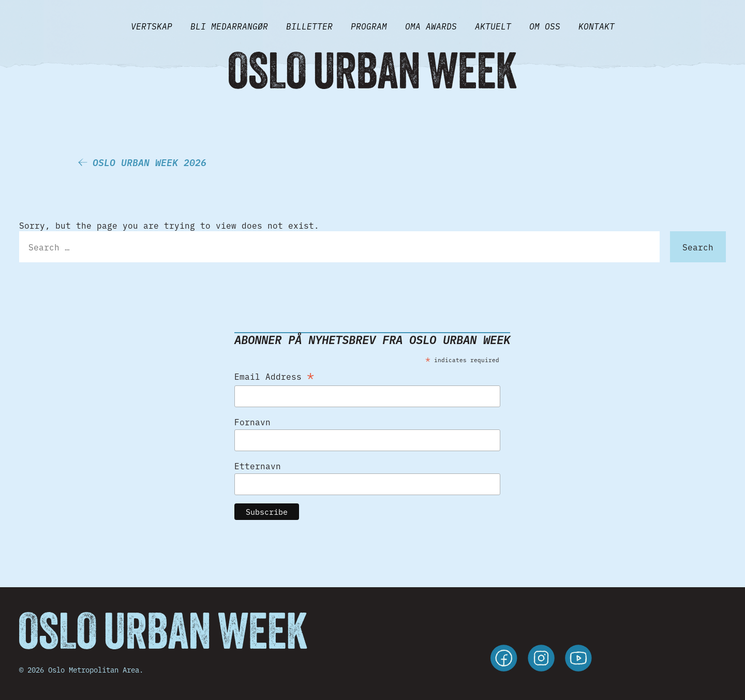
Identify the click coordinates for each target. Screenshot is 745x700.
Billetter (309, 26)
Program (369, 26)
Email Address (274, 374)
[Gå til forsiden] (373, 70)
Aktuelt (493, 26)
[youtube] (578, 659)
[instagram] (541, 659)
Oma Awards (431, 26)
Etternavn (258, 466)
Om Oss (545, 26)
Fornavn (252, 422)
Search (698, 247)
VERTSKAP (152, 26)
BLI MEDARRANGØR (229, 26)
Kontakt (597, 26)
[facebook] (504, 659)
